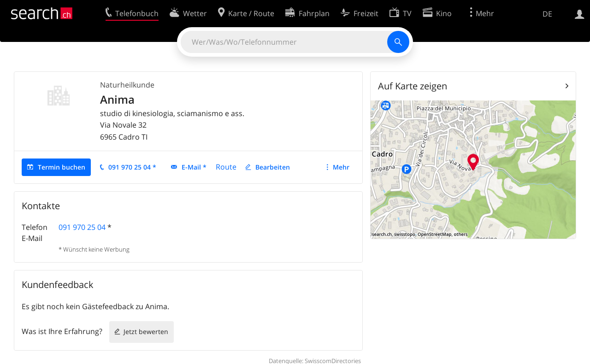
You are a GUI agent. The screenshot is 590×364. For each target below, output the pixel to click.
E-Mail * (194, 167)
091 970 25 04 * (132, 167)
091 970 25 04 (82, 227)
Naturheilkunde (127, 85)
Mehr (341, 167)
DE (547, 14)
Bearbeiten (273, 167)
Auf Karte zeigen (413, 86)
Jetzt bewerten (146, 332)
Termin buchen (62, 167)
